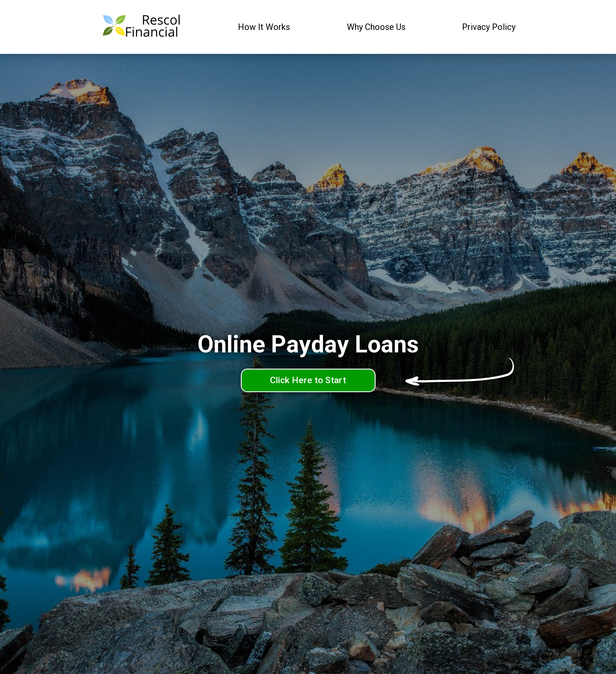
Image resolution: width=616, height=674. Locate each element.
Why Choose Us (376, 27)
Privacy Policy (489, 27)
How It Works (264, 27)
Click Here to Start (308, 380)
